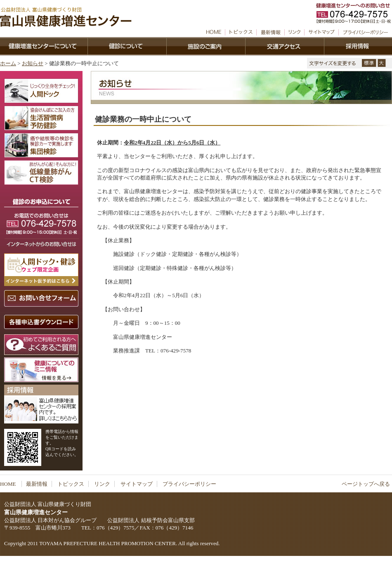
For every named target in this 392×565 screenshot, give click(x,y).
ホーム (8, 63)
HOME (9, 484)
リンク (102, 484)
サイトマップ (137, 484)
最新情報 (37, 484)
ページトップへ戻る (366, 484)
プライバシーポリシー (189, 484)
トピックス (71, 484)
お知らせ (33, 63)
